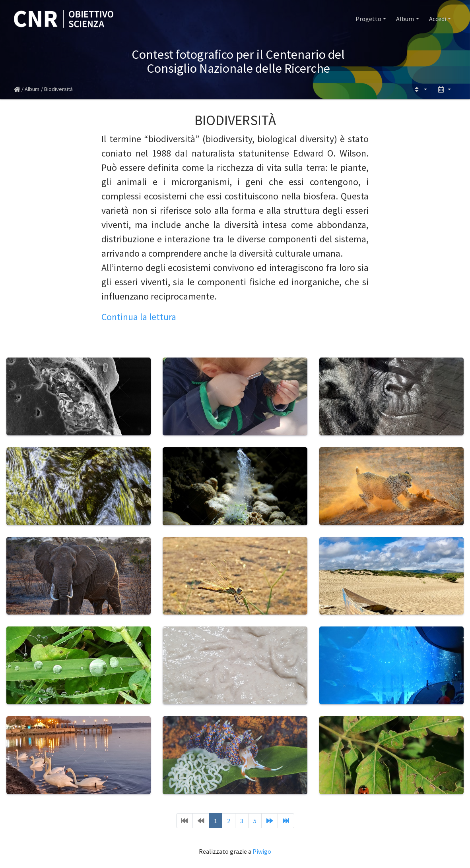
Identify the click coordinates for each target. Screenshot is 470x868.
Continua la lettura (139, 317)
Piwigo (262, 851)
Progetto (368, 19)
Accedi (438, 19)
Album (405, 19)
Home (17, 89)
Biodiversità (58, 89)
